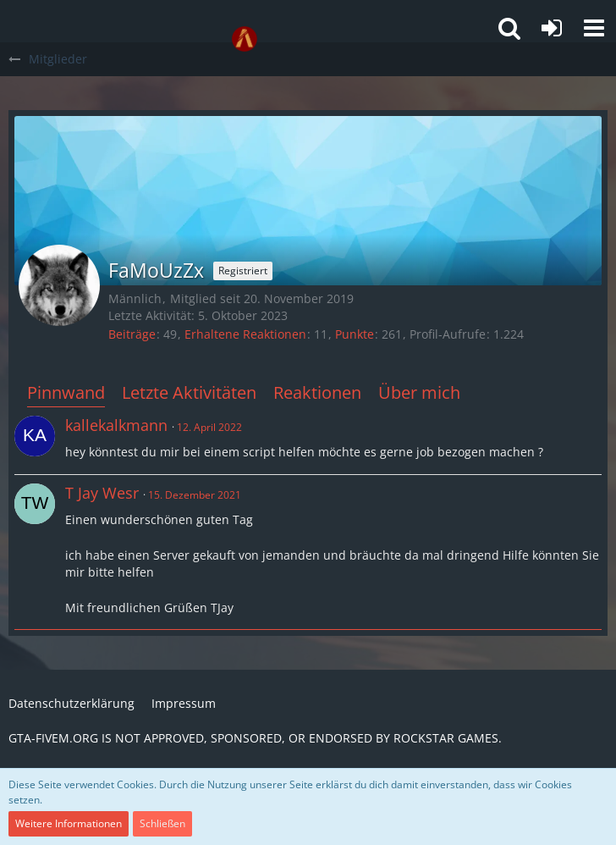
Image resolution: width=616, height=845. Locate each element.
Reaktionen (317, 392)
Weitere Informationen (69, 823)
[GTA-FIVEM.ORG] (245, 39)
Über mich (419, 392)
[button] (594, 28)
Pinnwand (66, 392)
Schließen (162, 823)
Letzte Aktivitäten (189, 392)
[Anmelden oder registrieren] (552, 28)
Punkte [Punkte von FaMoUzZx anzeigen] (355, 334)
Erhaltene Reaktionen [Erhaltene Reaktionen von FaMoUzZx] (245, 334)
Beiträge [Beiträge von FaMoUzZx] (132, 334)
